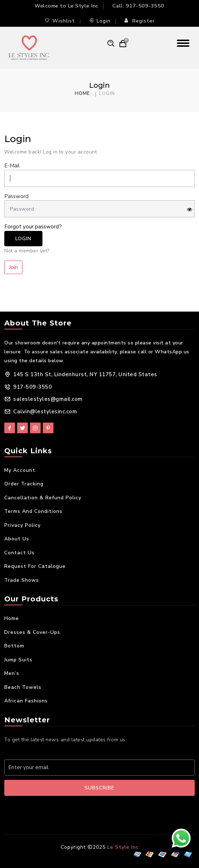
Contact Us (19, 553)
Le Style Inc (123, 847)
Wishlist (60, 21)
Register (140, 21)
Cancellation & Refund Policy (43, 498)
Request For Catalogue (35, 566)
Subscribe (99, 788)
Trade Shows (22, 580)
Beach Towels (23, 687)
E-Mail (12, 166)
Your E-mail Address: (34, 752)
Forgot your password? (33, 227)
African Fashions (26, 701)
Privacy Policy (22, 525)
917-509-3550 (145, 6)
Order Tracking (24, 484)
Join (13, 267)
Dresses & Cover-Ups (32, 632)
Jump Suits (18, 660)
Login (100, 21)
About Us (17, 539)
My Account (20, 470)
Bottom (14, 646)
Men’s (12, 673)
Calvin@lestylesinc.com (45, 412)
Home (82, 94)
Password (16, 196)
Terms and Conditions (33, 511)
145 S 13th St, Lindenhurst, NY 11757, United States (85, 374)
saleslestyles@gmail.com (48, 399)
